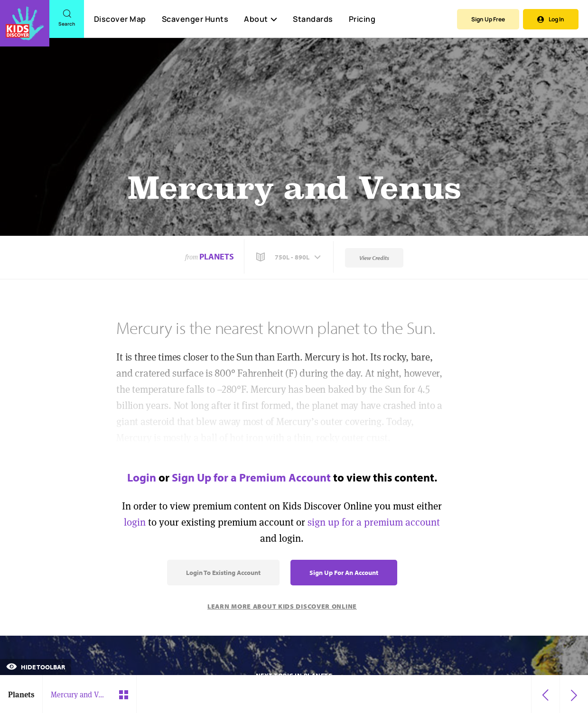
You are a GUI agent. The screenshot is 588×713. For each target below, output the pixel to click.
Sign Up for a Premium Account (251, 477)
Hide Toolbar (36, 667)
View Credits (374, 258)
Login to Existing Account (223, 573)
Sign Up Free (488, 19)
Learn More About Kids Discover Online (282, 606)
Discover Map (120, 19)
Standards (313, 19)
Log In (551, 19)
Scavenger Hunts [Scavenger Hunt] (195, 19)
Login (142, 477)
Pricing (362, 19)
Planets (217, 256)
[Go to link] (25, 23)
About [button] (261, 19)
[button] (289, 257)
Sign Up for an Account (344, 573)
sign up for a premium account (374, 522)
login (135, 522)
